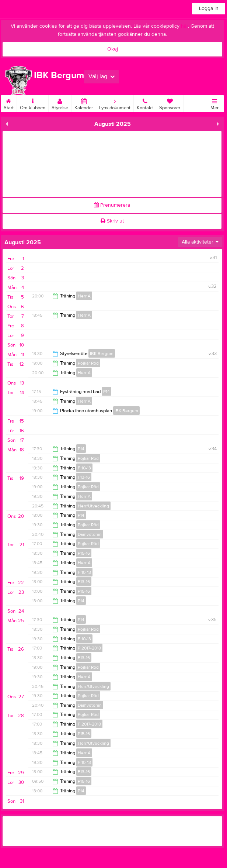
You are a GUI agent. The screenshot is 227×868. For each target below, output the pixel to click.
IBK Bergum (102, 354)
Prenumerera (112, 205)
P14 (106, 392)
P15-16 (84, 553)
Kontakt (145, 103)
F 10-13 (84, 468)
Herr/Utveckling (93, 506)
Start (9, 103)
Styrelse (60, 103)
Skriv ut (112, 221)
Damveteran (90, 534)
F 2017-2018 (89, 724)
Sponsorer (170, 103)
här (184, 26)
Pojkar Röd (88, 363)
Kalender (84, 103)
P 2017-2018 (89, 648)
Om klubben (33, 103)
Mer (214, 103)
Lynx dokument (115, 103)
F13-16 (84, 477)
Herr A (84, 296)
